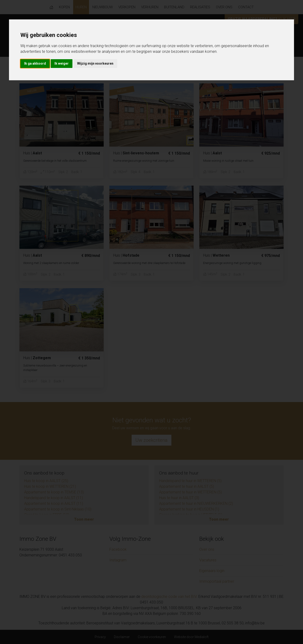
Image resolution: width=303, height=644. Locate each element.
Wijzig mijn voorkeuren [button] (95, 63)
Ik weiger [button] (62, 63)
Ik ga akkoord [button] (35, 63)
